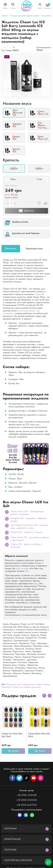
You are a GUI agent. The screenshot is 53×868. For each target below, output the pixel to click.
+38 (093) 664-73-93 (27, 805)
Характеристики (34, 248)
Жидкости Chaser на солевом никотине (21, 687)
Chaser (40, 50)
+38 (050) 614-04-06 (27, 800)
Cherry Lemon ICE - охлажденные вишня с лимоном (27, 513)
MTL (27, 571)
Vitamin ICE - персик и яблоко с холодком (26, 546)
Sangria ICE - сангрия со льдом (26, 532)
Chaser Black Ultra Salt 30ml (39, 735)
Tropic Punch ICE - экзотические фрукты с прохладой (30, 539)
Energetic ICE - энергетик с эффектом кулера (29, 520)
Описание (11, 248)
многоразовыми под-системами (21, 312)
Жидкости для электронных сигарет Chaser (28, 684)
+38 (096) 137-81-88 (27, 795)
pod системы (22, 568)
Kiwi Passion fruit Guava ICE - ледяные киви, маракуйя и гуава (29, 526)
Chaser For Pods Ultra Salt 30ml (12, 735)
